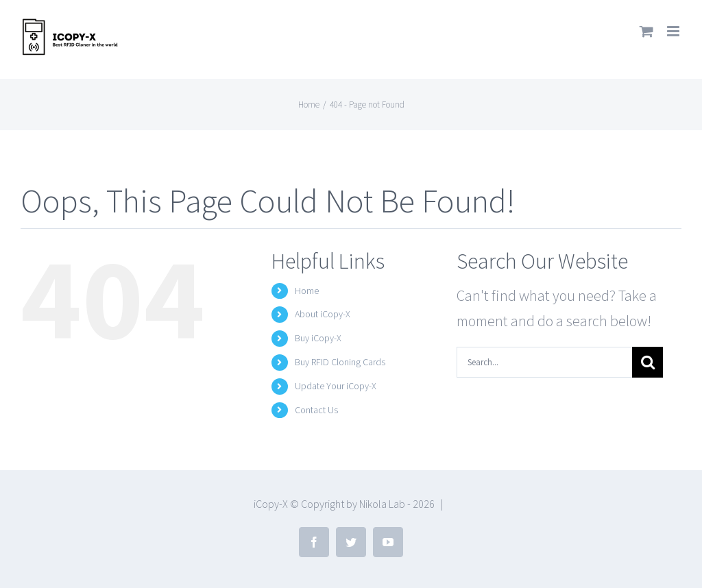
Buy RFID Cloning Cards (340, 362)
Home (307, 291)
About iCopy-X (323, 314)
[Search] (647, 362)
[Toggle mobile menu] (674, 31)
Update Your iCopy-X (336, 386)
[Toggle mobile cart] (646, 31)
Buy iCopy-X (318, 338)
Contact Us (316, 410)
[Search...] (544, 362)
